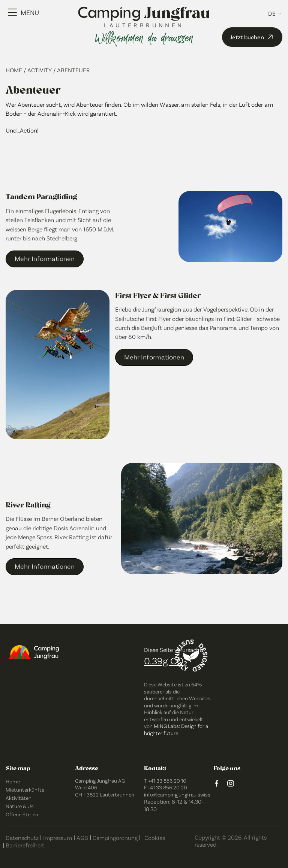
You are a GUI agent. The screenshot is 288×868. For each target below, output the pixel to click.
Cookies (155, 837)
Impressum (58, 837)
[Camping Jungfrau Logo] (144, 14)
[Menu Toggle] (23, 12)
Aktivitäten (19, 798)
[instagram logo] (231, 784)
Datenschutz (22, 837)
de (272, 13)
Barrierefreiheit (25, 845)
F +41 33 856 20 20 (166, 787)
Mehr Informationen (45, 258)
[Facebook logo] (217, 784)
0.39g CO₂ (166, 660)
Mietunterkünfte (25, 790)
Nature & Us (20, 806)
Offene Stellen (22, 814)
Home (15, 70)
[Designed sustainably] (191, 656)
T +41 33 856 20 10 (165, 781)
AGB (82, 837)
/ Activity (38, 70)
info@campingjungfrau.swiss (177, 794)
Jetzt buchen (252, 37)
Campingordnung (115, 837)
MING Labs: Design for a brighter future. (176, 729)
